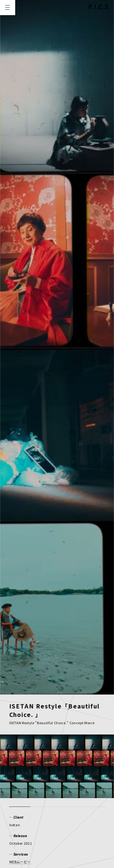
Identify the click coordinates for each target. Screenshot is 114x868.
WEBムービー (20, 342)
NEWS (16, 773)
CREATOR (21, 783)
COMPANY (21, 793)
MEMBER (65, 773)
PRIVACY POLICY (27, 822)
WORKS (39, 773)
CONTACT (80, 793)
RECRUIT (51, 793)
